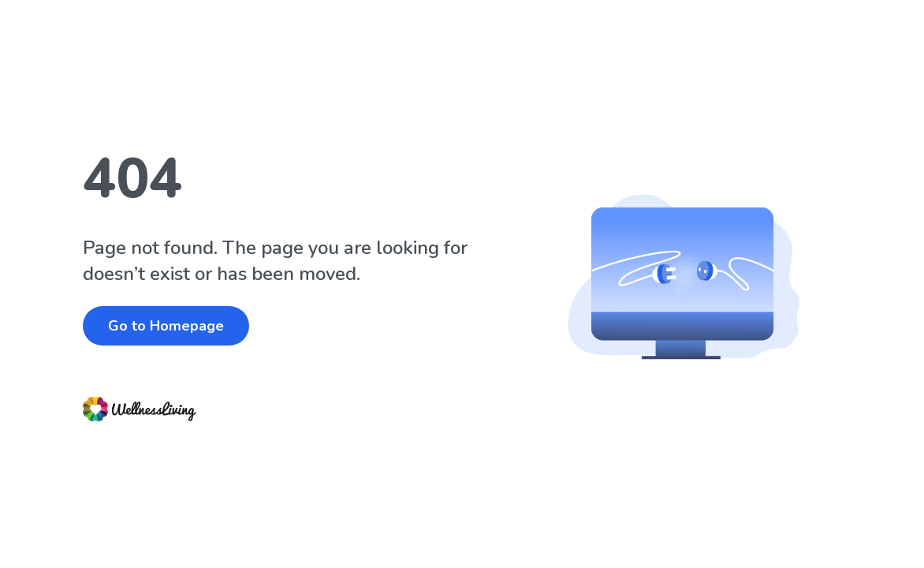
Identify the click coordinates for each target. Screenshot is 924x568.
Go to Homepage (166, 326)
